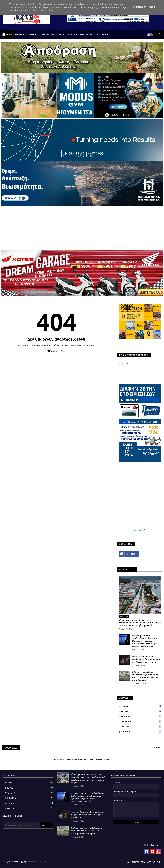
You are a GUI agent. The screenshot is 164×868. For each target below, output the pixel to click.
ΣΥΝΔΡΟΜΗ (141, 732)
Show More (156, 748)
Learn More (140, 7)
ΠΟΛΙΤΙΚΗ (72, 34)
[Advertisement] (82, 228)
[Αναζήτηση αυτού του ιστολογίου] (22, 825)
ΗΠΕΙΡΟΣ (34, 34)
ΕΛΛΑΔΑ (45, 34)
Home (9, 34)
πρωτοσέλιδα (140, 530)
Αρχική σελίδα (56, 351)
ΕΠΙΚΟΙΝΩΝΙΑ (87, 34)
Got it (152, 7)
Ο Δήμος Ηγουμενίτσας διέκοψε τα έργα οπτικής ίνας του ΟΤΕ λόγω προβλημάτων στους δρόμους (146, 676)
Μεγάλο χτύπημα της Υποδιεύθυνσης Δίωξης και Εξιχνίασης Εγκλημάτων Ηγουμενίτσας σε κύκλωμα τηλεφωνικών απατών (144, 641)
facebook (131, 554)
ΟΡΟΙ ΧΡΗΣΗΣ (154, 862)
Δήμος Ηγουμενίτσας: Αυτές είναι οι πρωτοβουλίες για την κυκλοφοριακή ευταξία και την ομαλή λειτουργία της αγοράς (140, 623)
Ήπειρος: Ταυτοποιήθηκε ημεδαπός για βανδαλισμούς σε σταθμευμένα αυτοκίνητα (146, 659)
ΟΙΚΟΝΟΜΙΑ (58, 34)
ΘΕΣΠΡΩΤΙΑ (21, 34)
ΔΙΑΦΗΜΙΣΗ (102, 34)
